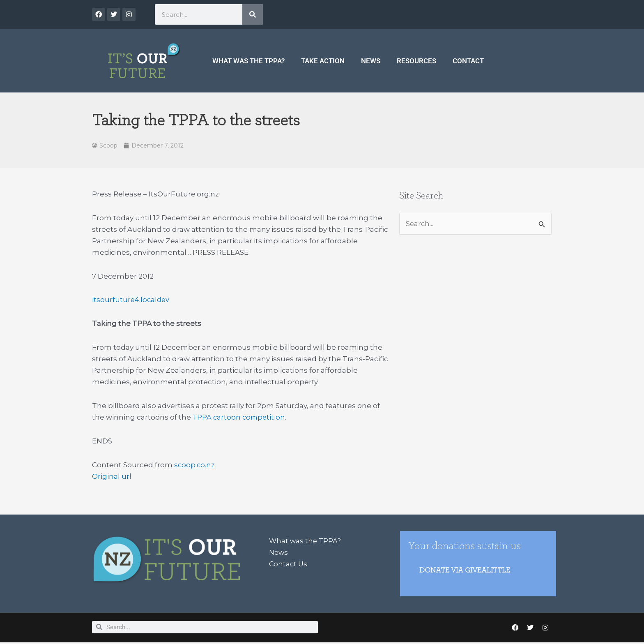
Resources (416, 61)
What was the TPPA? (248, 61)
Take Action (323, 61)
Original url (112, 477)
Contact (468, 61)
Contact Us (289, 565)
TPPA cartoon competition (240, 418)
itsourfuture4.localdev (131, 300)
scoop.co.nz (195, 465)
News (371, 61)
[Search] (253, 14)
